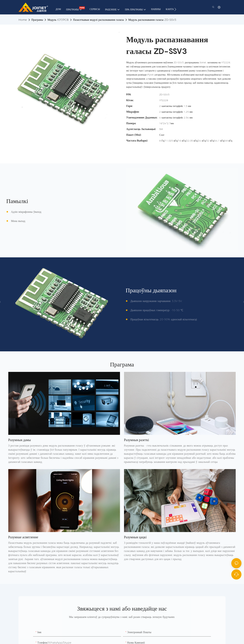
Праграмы (37, 20)
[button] (175, 9)
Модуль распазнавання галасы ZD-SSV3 (152, 20)
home (23, 20)
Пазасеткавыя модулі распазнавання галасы (98, 20)
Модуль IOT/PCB (58, 20)
